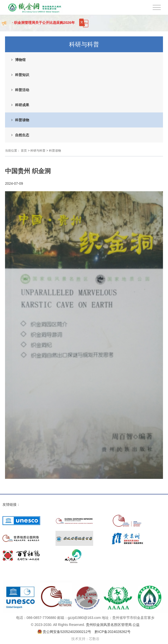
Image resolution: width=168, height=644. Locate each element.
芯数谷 (94, 639)
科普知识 (22, 75)
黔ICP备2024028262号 (113, 632)
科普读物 (22, 120)
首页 (24, 151)
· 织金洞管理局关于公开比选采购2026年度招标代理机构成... (43, 25)
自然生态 (22, 135)
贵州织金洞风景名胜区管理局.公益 (113, 625)
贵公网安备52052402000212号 (67, 632)
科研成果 (22, 105)
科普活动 (22, 90)
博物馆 (20, 60)
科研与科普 (38, 151)
